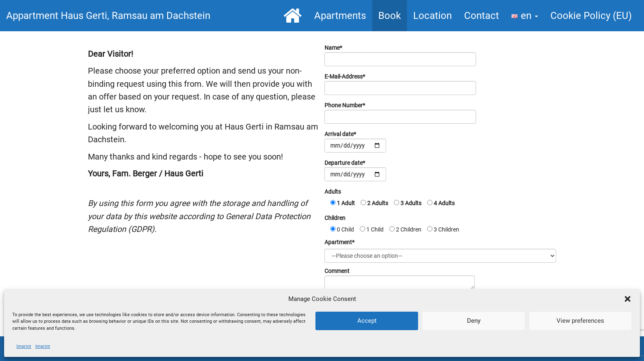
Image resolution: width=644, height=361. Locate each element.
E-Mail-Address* (400, 84)
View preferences (580, 321)
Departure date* (355, 170)
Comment (400, 279)
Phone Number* (400, 113)
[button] (628, 299)
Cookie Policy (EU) (591, 16)
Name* (400, 55)
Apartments (340, 16)
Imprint (24, 346)
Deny (474, 321)
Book (390, 16)
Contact (482, 16)
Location (432, 16)
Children (335, 218)
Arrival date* (355, 142)
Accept (367, 321)
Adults (333, 192)
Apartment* (339, 242)
